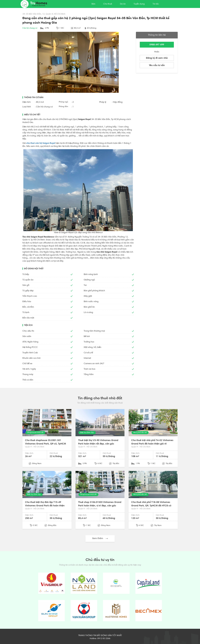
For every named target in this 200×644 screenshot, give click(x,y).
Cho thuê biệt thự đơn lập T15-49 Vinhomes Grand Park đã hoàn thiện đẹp (45, 506)
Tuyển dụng (139, 4)
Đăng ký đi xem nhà (157, 58)
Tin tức (156, 4)
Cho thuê (108, 4)
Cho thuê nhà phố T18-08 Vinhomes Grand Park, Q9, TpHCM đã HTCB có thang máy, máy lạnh (151, 506)
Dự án (123, 4)
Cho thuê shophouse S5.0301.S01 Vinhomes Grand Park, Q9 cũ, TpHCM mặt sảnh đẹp (46, 444)
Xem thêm (100, 539)
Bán (93, 4)
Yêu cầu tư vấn (157, 65)
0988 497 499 (157, 45)
